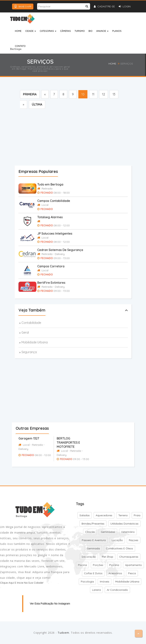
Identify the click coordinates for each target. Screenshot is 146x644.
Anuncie (102, 31)
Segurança (29, 352)
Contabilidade (31, 323)
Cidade (31, 31)
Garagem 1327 (29, 438)
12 (104, 94)
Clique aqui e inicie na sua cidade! (22, 583)
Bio (91, 31)
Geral (25, 332)
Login (125, 6)
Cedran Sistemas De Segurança (60, 250)
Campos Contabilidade (54, 201)
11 (93, 94)
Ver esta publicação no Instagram (50, 604)
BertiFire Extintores (51, 283)
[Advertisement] (80, 138)
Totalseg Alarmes (50, 217)
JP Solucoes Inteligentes (55, 233)
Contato (20, 46)
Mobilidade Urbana (35, 342)
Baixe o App (23, 6)
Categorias (48, 31)
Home (18, 31)
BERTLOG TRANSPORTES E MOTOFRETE (68, 443)
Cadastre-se (104, 6)
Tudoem (63, 633)
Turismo (80, 31)
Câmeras (65, 31)
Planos (117, 31)
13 (114, 94)
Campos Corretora (51, 266)
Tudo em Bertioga (50, 184)
